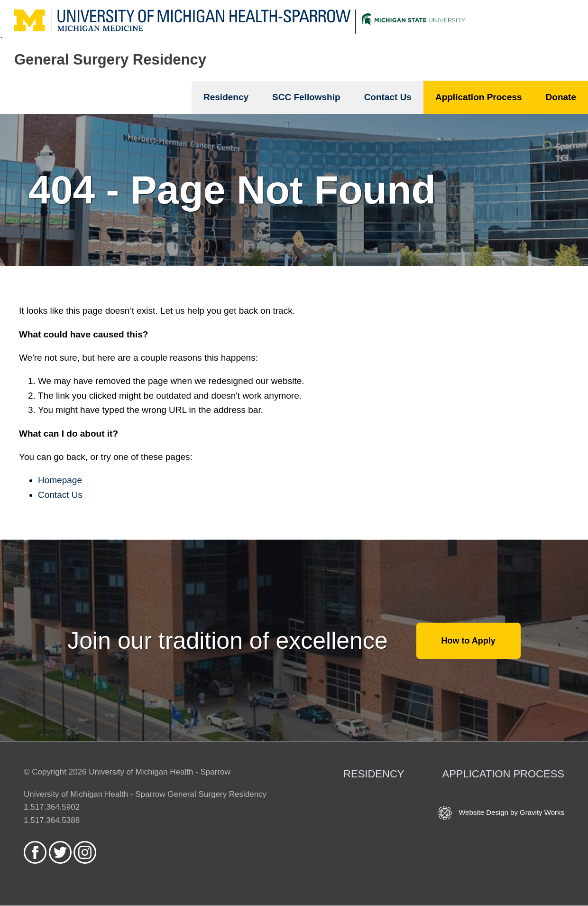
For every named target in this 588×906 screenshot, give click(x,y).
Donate (561, 97)
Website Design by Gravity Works (501, 813)
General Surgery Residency (110, 60)
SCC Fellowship (306, 97)
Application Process (479, 97)
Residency (226, 97)
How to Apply (469, 641)
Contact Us (388, 97)
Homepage (60, 480)
